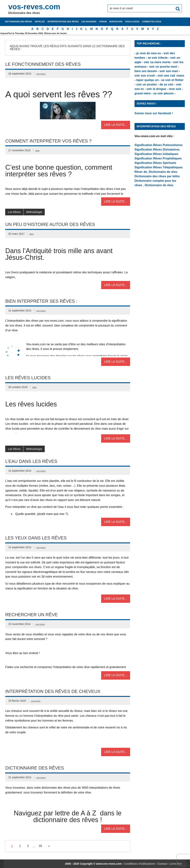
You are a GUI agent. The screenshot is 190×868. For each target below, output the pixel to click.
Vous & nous (132, 22)
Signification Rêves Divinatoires (157, 149)
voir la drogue (156, 89)
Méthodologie (34, 212)
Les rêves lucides (28, 378)
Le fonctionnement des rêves (43, 64)
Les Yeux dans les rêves (36, 538)
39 (40, 846)
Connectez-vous (151, 22)
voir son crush (145, 76)
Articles (40, 22)
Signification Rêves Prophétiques (158, 158)
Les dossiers (89, 22)
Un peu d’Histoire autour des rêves (50, 224)
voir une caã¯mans (171, 76)
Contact (162, 864)
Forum (103, 22)
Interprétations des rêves (63, 22)
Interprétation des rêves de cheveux (53, 691)
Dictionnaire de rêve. (163, 172)
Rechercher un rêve (31, 615)
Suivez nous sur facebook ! (154, 113)
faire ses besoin (146, 71)
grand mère (143, 93)
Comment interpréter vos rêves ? (48, 141)
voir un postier (147, 84)
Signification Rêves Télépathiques (159, 167)
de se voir (167, 84)
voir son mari (169, 71)
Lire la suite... (116, 125)
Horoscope (116, 22)
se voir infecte (158, 58)
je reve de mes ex (149, 53)
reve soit (175, 89)
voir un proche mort (163, 67)
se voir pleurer (163, 93)
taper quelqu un (148, 80)
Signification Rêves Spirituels (155, 163)
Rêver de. (141, 172)
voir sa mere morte (157, 62)
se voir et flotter (172, 80)
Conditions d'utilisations (139, 864)
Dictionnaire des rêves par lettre (157, 176)
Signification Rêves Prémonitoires (159, 145)
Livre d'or (176, 864)
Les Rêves (14, 212)
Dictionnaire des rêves (18, 22)
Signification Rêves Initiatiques (157, 154)
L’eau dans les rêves (31, 461)
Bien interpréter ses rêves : (41, 301)
